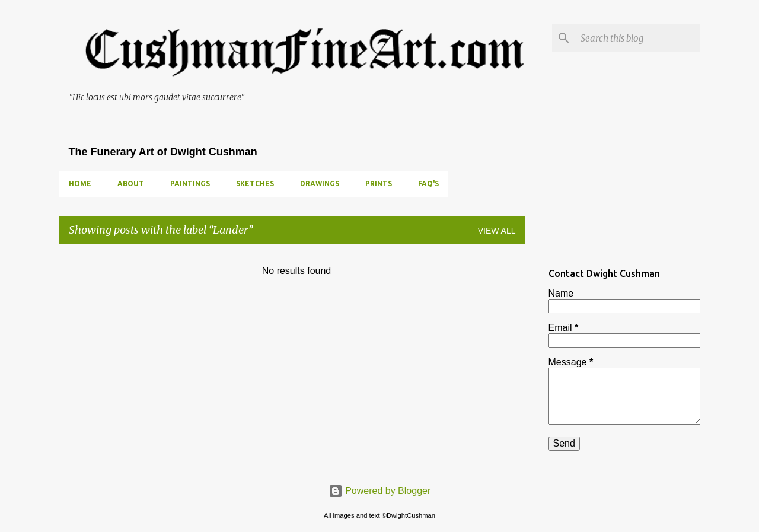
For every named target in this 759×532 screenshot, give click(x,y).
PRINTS (379, 184)
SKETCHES (255, 184)
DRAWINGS (320, 184)
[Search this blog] (638, 38)
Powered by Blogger (380, 491)
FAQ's (428, 184)
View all (497, 231)
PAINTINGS (190, 184)
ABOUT (131, 184)
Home (80, 184)
